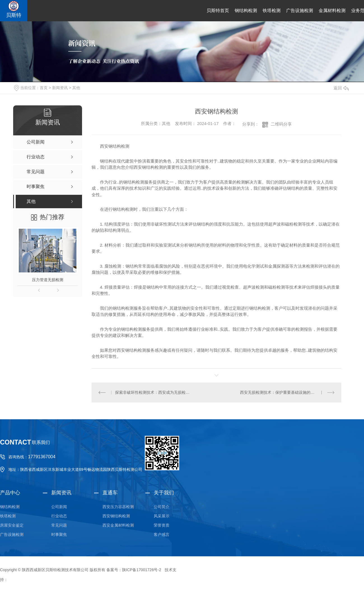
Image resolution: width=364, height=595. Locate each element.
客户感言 (162, 534)
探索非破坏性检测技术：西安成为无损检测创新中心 (154, 392)
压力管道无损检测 (48, 280)
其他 (76, 88)
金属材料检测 (332, 11)
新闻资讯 (60, 88)
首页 (44, 88)
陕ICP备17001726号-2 (142, 570)
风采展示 (162, 516)
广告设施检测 (300, 11)
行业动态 (59, 516)
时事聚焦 (59, 534)
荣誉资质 (162, 525)
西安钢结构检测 (116, 516)
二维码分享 (281, 124)
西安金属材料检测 (118, 525)
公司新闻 (59, 507)
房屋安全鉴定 (12, 525)
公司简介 (162, 507)
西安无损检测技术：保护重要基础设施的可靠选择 (283, 392)
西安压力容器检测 (118, 507)
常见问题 (59, 525)
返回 (341, 88)
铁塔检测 (272, 11)
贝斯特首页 (218, 11)
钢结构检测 (246, 11)
